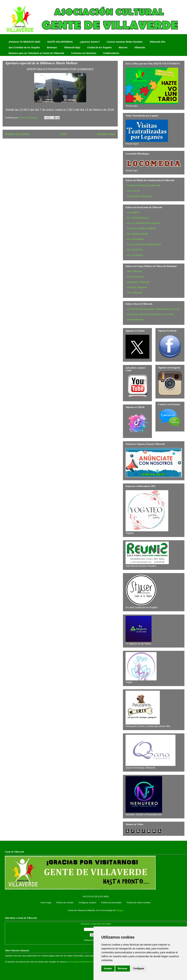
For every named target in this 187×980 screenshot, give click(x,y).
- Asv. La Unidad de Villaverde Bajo (143, 244)
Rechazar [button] (123, 968)
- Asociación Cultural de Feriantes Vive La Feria (150, 314)
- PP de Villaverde (135, 277)
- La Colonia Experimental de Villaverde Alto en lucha (152, 309)
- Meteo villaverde (135, 320)
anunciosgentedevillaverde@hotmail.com (87, 962)
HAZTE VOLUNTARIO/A (60, 42)
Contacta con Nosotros (84, 53)
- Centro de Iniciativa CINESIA (141, 228)
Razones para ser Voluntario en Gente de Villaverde (36, 53)
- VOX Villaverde (134, 293)
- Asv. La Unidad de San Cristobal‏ (143, 223)
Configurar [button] (139, 968)
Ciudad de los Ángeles (100, 47)
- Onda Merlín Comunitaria (139, 196)
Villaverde (140, 47)
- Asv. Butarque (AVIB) (137, 234)
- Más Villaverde (134, 271)
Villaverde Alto (157, 42)
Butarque (52, 47)
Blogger (120, 910)
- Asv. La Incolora (134, 255)
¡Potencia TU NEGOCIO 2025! (24, 42)
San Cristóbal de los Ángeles (24, 47)
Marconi (123, 47)
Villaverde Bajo (72, 47)
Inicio (63, 134)
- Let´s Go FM (133, 191)
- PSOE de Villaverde (136, 287)
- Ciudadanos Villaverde (138, 282)
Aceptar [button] (108, 968)
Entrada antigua (106, 134)
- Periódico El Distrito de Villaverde (143, 185)
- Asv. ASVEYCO (134, 250)
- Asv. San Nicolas (135, 239)
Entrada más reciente (17, 134)
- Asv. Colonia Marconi (137, 218)
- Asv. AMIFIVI (133, 212)
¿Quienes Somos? (90, 42)
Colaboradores (111, 53)
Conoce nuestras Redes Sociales (125, 42)
